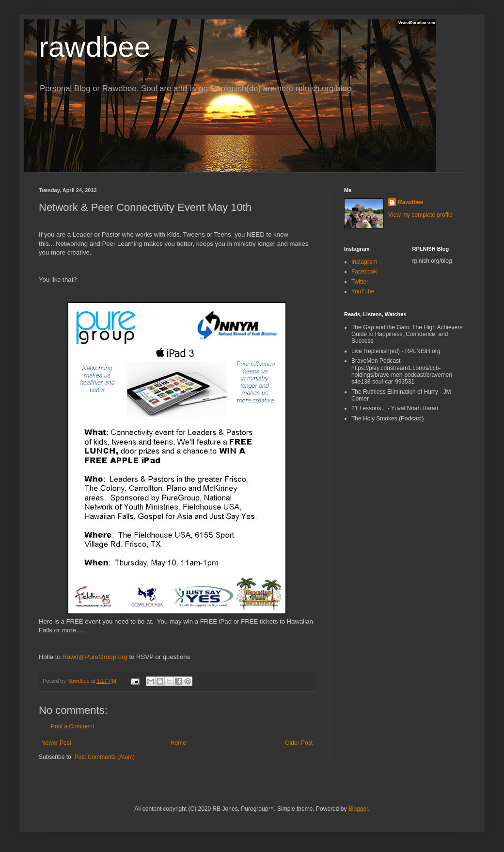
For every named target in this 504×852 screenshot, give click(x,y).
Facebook (364, 272)
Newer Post (56, 743)
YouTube (363, 291)
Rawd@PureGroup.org (94, 657)
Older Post (299, 743)
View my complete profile (420, 215)
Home (178, 743)
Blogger (358, 809)
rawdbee (94, 47)
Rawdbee (411, 202)
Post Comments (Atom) (104, 757)
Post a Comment (72, 726)
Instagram (364, 262)
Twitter (360, 282)
